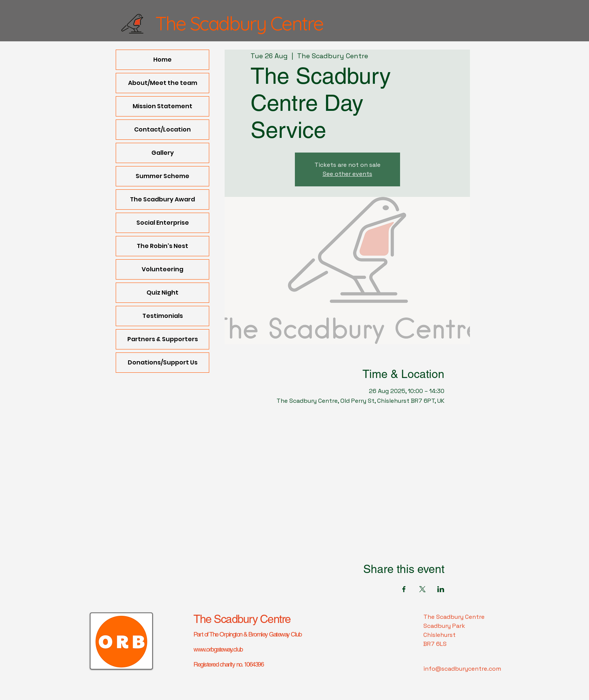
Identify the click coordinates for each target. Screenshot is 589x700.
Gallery (163, 153)
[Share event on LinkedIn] (441, 589)
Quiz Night (162, 293)
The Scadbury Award (162, 199)
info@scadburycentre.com (462, 669)
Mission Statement (162, 106)
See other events (347, 174)
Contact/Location (162, 129)
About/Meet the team (163, 83)
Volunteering (162, 269)
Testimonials (163, 316)
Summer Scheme (162, 176)
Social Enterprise (163, 223)
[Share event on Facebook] (404, 589)
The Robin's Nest (162, 246)
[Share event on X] (422, 589)
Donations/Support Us (163, 362)
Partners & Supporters (163, 339)
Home (162, 60)
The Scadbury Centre (242, 619)
